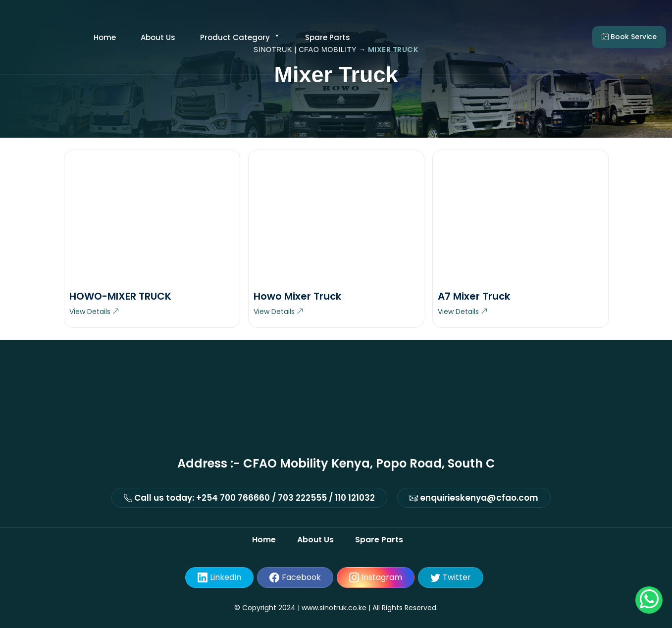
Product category (240, 37)
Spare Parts (328, 37)
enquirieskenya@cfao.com (474, 498)
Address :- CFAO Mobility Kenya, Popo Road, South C (336, 463)
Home (105, 37)
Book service (629, 37)
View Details (94, 312)
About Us (158, 37)
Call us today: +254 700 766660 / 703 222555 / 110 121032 (249, 498)
